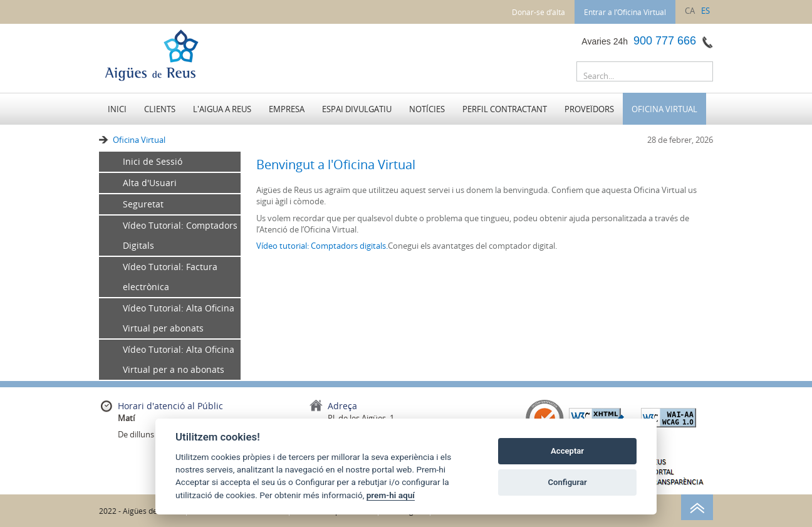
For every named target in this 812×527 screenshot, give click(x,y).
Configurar (568, 482)
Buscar (700, 74)
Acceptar (567, 451)
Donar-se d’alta (539, 12)
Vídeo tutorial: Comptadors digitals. (322, 246)
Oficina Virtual (139, 140)
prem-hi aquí (391, 495)
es (705, 11)
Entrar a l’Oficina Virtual (625, 12)
